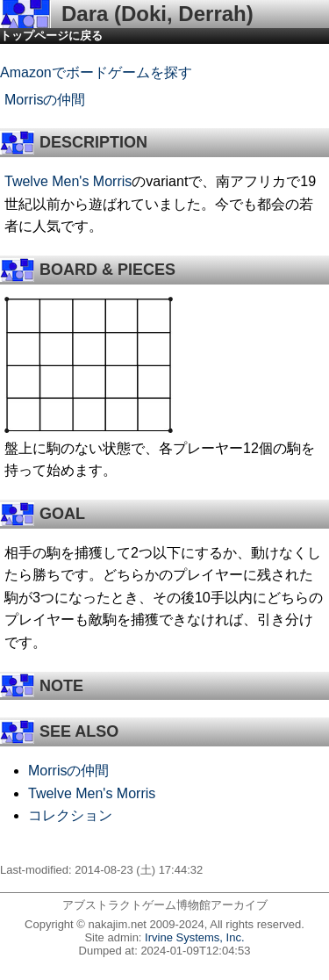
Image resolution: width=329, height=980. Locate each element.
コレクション (70, 815)
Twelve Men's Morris (68, 181)
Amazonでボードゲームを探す (96, 72)
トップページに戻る (51, 36)
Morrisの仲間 (45, 100)
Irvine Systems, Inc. (194, 937)
